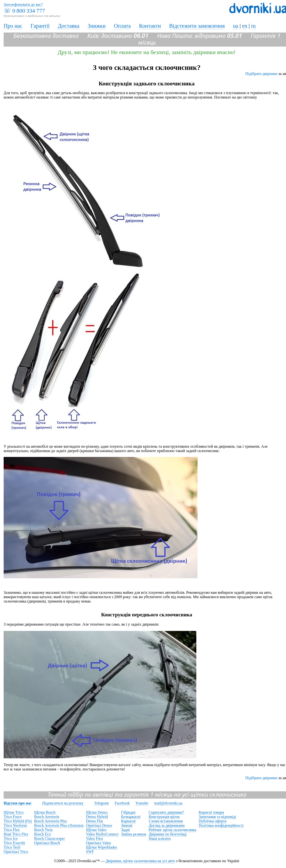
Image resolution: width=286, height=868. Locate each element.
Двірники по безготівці (167, 834)
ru (253, 26)
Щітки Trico (14, 812)
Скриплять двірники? (166, 812)
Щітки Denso (97, 812)
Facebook (122, 803)
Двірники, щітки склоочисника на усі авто (140, 861)
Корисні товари (211, 812)
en (245, 26)
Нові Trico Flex (16, 834)
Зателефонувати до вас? (23, 4)
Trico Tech (12, 847)
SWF (90, 852)
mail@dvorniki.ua (168, 803)
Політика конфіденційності (221, 825)
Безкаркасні (131, 817)
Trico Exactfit (14, 843)
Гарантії (40, 26)
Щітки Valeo (96, 830)
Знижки (97, 26)
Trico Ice (11, 839)
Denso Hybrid (97, 817)
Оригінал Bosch (47, 843)
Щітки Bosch (45, 812)
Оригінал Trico (16, 852)
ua (235, 26)
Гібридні (128, 812)
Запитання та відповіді (217, 817)
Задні (126, 830)
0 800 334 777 (29, 11)
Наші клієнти (160, 839)
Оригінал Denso (99, 825)
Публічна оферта (213, 821)
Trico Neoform (15, 825)
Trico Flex (12, 830)
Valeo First (95, 839)
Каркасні (128, 821)
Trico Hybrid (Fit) (18, 821)
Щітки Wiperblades (102, 847)
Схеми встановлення (166, 821)
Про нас (13, 26)
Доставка (69, 26)
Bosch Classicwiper (50, 839)
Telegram (102, 803)
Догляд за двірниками (167, 825)
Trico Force (13, 817)
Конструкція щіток (164, 817)
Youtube (142, 803)
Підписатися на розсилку (63, 803)
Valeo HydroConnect (102, 834)
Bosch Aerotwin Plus (51, 821)
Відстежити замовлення (197, 26)
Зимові (127, 825)
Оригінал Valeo (99, 843)
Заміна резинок (134, 834)
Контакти (150, 26)
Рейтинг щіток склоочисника (172, 830)
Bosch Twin (43, 830)
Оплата (122, 26)
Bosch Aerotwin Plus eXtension (59, 825)
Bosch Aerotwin (47, 817)
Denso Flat (95, 821)
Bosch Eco (43, 834)
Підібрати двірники (261, 74)
